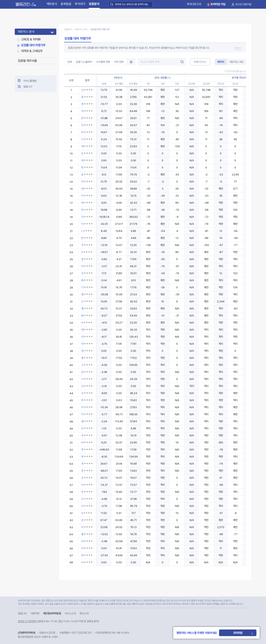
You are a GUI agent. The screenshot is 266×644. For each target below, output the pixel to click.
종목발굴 (66, 4)
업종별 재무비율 (27, 61)
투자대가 (80, 4)
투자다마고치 (194, 4)
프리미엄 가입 (218, 4)
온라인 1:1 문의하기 (28, 621)
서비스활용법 (30, 81)
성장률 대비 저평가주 (33, 45)
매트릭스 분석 (26, 32)
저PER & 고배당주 (32, 51)
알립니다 (28, 87)
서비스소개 (70, 613)
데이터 (221, 62)
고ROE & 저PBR (31, 39)
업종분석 (94, 4)
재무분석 (52, 4)
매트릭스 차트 (237, 62)
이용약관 (35, 613)
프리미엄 (246, 633)
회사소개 (84, 613)
